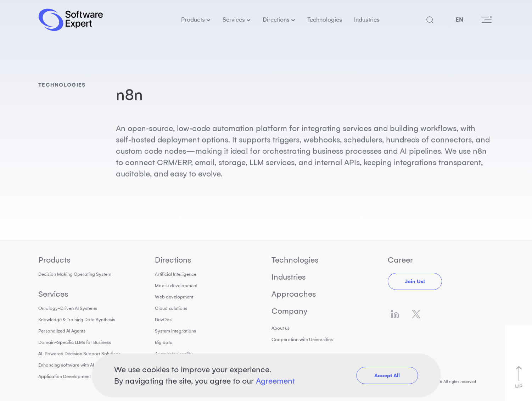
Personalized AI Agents (62, 331)
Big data (164, 342)
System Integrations (175, 331)
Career (400, 260)
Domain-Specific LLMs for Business (75, 342)
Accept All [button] (387, 375)
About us (281, 328)
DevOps (163, 320)
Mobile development (176, 285)
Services (234, 20)
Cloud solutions (171, 308)
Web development (174, 297)
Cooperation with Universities (302, 339)
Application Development (65, 376)
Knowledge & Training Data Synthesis (77, 320)
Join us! (415, 281)
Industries (367, 20)
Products (193, 20)
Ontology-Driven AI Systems (68, 308)
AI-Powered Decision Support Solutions (79, 354)
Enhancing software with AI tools (72, 365)
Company (289, 311)
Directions (276, 20)
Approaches (294, 294)
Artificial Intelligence (176, 274)
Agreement (275, 381)
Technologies (325, 20)
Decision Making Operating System (75, 274)
